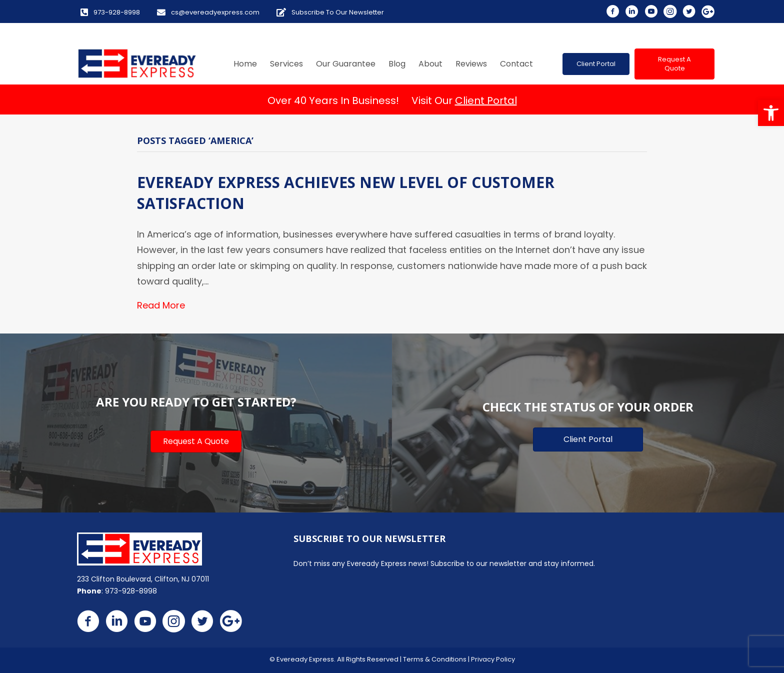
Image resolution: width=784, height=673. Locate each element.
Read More (161, 305)
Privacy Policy (493, 659)
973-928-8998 (131, 591)
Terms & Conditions (435, 659)
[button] (771, 113)
